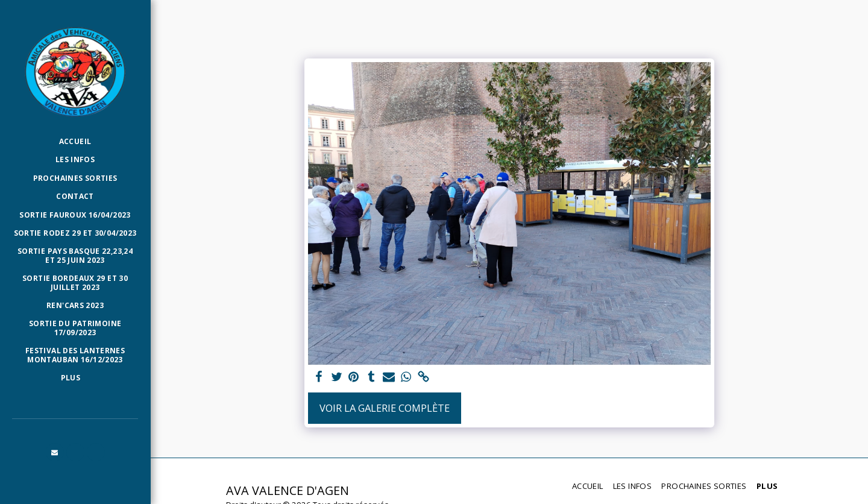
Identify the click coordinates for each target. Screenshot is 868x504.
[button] (55, 452)
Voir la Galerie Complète (385, 408)
